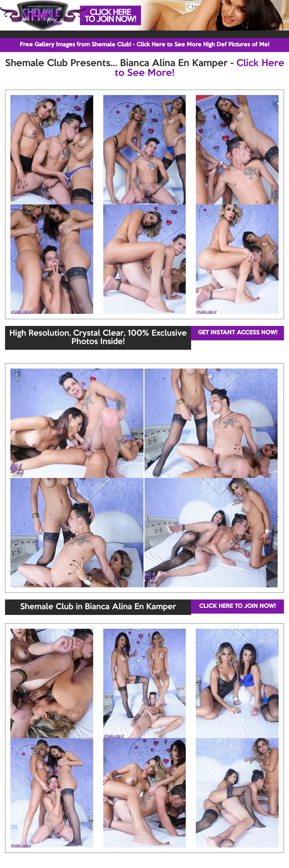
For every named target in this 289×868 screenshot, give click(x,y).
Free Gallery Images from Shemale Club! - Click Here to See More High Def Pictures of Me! (144, 45)
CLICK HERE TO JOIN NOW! (237, 606)
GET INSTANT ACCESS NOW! (238, 333)
